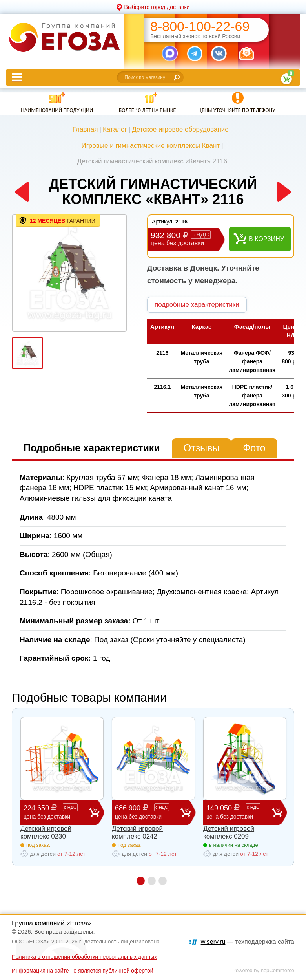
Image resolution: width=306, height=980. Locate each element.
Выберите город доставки (157, 7)
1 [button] (141, 881)
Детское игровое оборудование (180, 129)
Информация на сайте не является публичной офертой (83, 971)
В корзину (266, 239)
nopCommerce (278, 970)
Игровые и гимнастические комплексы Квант (150, 146)
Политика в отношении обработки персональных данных (84, 957)
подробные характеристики (197, 305)
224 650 (56, 812)
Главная (85, 129)
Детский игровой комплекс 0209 (229, 833)
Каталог (115, 129)
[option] (69, 273)
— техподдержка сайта (248, 942)
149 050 (239, 812)
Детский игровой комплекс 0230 (46, 833)
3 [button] (163, 881)
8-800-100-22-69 (200, 27)
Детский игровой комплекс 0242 (137, 833)
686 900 (148, 812)
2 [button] (152, 881)
